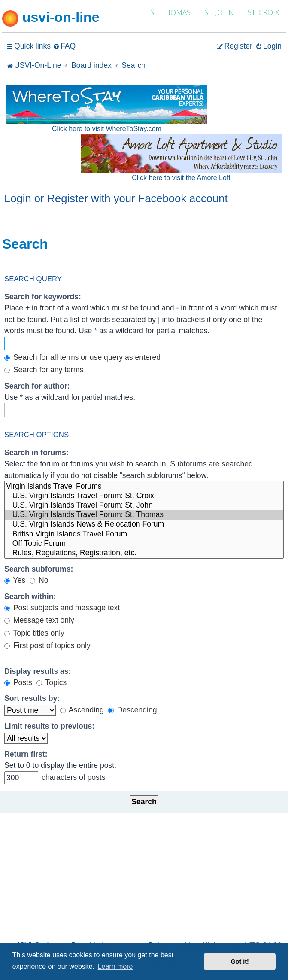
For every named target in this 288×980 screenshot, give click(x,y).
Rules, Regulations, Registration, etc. (144, 553)
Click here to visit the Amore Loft (181, 178)
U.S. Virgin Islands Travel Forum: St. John (144, 505)
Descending (133, 710)
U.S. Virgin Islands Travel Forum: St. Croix (144, 496)
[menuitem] (64, 46)
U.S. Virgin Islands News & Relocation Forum (144, 524)
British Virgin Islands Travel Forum (144, 534)
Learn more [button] (115, 966)
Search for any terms (44, 370)
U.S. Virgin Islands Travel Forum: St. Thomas (144, 515)
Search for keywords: (43, 297)
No (39, 580)
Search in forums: (36, 453)
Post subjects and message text (62, 608)
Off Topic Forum (144, 544)
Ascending (82, 710)
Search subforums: (39, 569)
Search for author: (37, 386)
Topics (52, 682)
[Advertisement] (144, 874)
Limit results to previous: (49, 726)
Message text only (39, 620)
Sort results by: (32, 698)
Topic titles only (34, 633)
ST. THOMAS (170, 12)
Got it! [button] (240, 962)
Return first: (26, 754)
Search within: (30, 597)
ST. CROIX (263, 12)
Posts (18, 682)
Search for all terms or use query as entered (82, 357)
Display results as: (38, 671)
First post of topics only (47, 645)
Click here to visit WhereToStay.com (107, 129)
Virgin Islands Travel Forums (144, 487)
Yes (15, 580)
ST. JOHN (219, 12)
